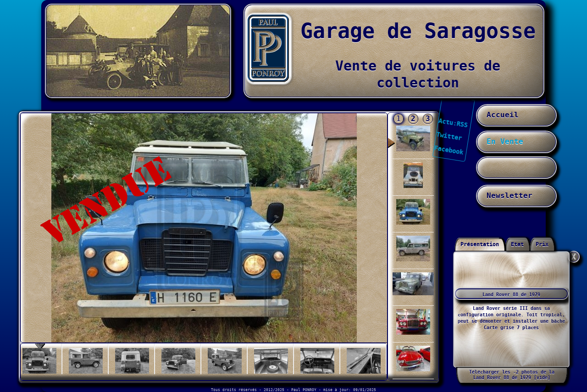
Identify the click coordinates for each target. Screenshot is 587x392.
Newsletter (509, 196)
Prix (542, 245)
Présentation (480, 245)
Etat (517, 245)
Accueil (503, 115)
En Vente (505, 142)
